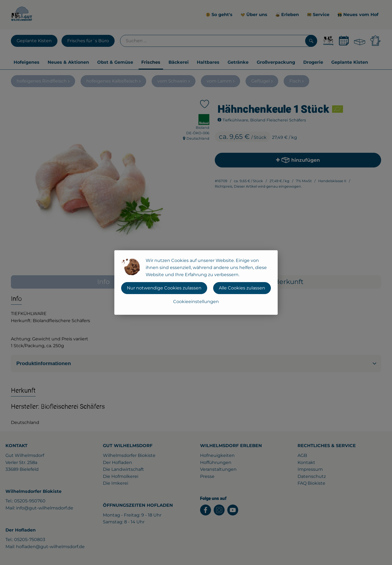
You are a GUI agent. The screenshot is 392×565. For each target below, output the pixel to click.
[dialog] (196, 282)
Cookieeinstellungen (196, 302)
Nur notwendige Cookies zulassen (164, 288)
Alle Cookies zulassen (242, 288)
